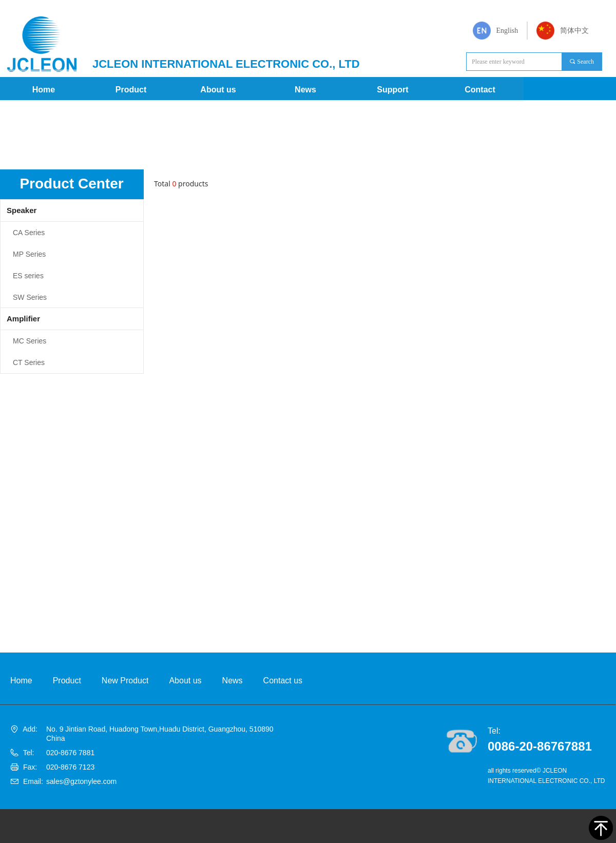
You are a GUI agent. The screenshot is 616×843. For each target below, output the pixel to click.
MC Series (30, 341)
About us (218, 90)
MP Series (29, 254)
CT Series (29, 362)
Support (392, 90)
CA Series (29, 233)
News (305, 90)
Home (44, 90)
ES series (28, 276)
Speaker (22, 210)
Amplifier (23, 319)
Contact (480, 90)
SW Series (30, 297)
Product (131, 90)
